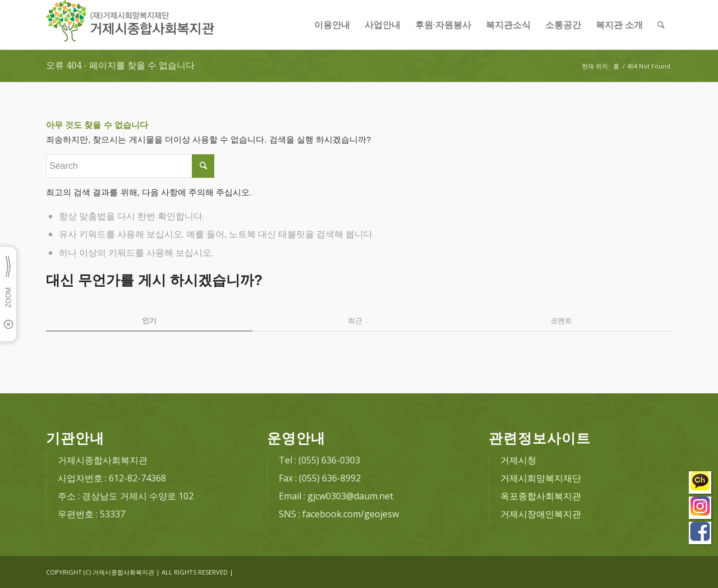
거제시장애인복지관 (541, 514)
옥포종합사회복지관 (541, 496)
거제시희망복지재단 (541, 478)
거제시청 (518, 460)
